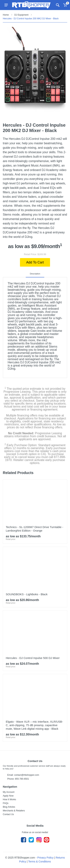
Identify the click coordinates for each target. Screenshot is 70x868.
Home (6, 15)
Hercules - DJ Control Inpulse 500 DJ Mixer (33, 658)
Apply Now (8, 796)
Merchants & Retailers (14, 811)
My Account (9, 792)
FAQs (6, 803)
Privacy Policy (45, 858)
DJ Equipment (21, 15)
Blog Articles (9, 807)
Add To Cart (35, 262)
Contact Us (8, 814)
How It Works (9, 799)
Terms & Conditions (39, 862)
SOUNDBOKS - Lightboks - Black (27, 594)
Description (35, 274)
